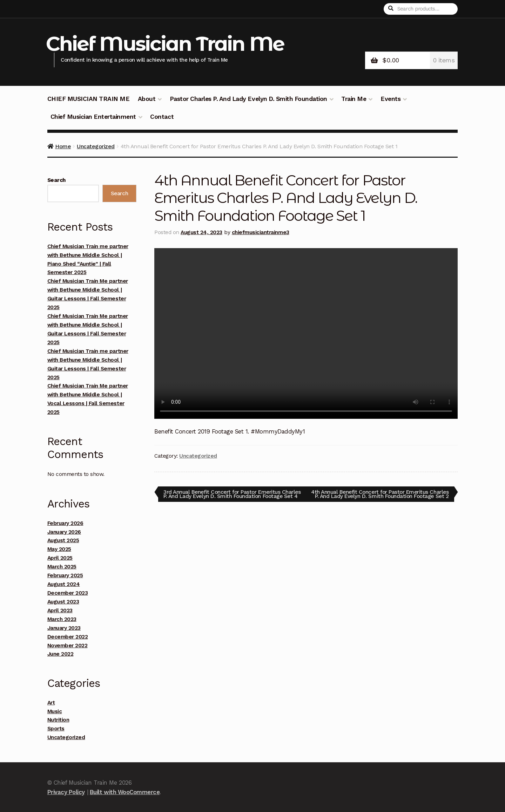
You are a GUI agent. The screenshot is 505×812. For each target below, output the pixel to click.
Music (55, 711)
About (147, 99)
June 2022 (60, 654)
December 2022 (68, 637)
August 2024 (64, 584)
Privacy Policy (66, 792)
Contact (162, 117)
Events (390, 99)
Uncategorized (96, 146)
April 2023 (60, 610)
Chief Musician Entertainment (93, 117)
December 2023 (68, 593)
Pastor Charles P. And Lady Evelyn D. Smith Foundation (248, 99)
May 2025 (59, 549)
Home (63, 146)
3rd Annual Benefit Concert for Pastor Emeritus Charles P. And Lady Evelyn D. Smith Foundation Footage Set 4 (224, 496)
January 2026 (64, 532)
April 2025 (60, 558)
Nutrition (58, 720)
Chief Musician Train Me (165, 44)
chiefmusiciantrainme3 (261, 232)
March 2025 (62, 567)
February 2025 (65, 575)
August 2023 (63, 602)
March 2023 (62, 619)
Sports (56, 729)
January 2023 (64, 628)
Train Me (354, 99)
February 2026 (65, 523)
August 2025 (63, 540)
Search (57, 180)
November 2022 (68, 646)
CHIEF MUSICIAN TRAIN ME (89, 99)
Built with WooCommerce (125, 792)
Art (51, 703)
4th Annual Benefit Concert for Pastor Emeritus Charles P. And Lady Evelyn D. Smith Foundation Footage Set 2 (388, 496)
